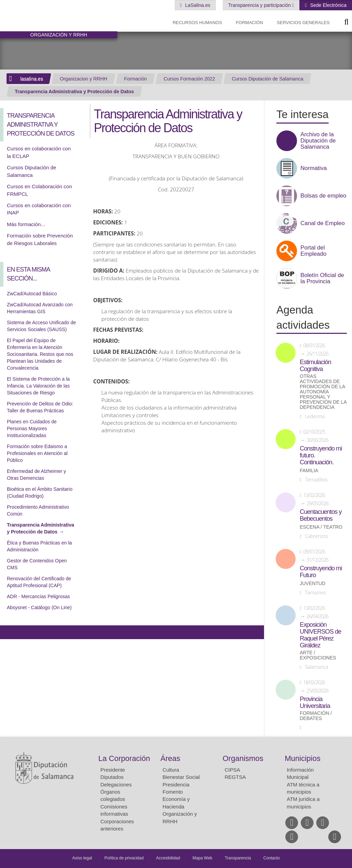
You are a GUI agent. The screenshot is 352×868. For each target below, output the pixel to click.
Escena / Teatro (321, 527)
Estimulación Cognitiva (315, 366)
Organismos (243, 758)
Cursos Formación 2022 (189, 79)
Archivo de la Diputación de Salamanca (318, 141)
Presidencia (176, 785)
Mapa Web (202, 858)
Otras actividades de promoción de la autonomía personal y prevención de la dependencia (323, 392)
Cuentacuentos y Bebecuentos (321, 515)
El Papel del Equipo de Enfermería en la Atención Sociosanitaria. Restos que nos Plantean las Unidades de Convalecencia (40, 354)
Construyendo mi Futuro (321, 572)
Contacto (272, 858)
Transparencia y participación (260, 5)
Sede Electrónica (328, 5)
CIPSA (233, 770)
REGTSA (235, 777)
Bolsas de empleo (323, 196)
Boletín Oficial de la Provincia (322, 278)
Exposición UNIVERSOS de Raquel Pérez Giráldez (320, 635)
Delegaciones (116, 785)
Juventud (313, 584)
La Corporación (124, 758)
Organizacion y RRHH (84, 79)
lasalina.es (32, 79)
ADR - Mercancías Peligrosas (38, 596)
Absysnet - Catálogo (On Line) (39, 607)
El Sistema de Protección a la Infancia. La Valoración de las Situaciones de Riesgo (38, 386)
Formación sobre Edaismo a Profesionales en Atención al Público (37, 453)
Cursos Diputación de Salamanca (267, 79)
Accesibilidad (168, 858)
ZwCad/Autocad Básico (32, 294)
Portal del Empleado (313, 251)
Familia (309, 471)
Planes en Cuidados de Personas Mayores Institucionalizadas (32, 428)
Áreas (170, 758)
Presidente (113, 770)
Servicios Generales (303, 23)
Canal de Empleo (323, 223)
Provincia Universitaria (315, 702)
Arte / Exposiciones (318, 655)
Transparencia (238, 858)
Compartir (9, 632)
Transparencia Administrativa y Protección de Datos (74, 92)
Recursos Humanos (197, 23)
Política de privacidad (124, 858)
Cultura (171, 770)
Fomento (173, 792)
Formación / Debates (316, 716)
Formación (249, 23)
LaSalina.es (197, 5)
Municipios (302, 758)
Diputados (112, 777)
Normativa (313, 168)
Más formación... (26, 224)
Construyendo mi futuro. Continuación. (321, 455)
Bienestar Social (181, 777)
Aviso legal (82, 858)
